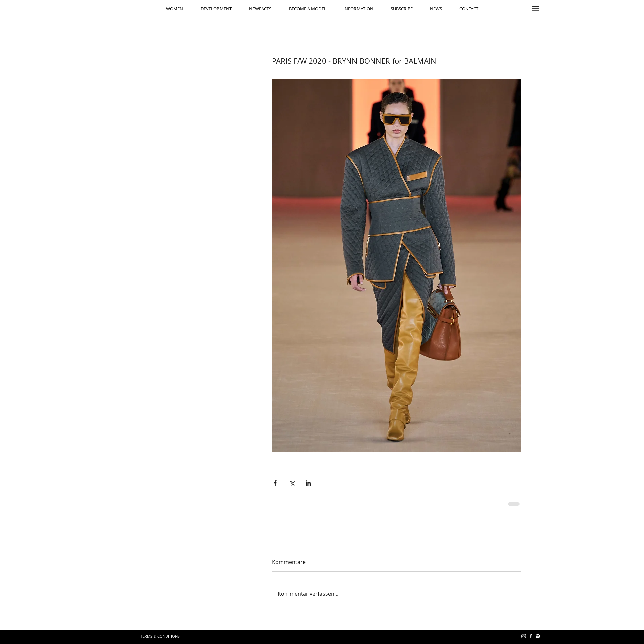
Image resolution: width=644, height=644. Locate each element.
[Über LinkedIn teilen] (308, 483)
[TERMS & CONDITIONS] (160, 636)
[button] (535, 8)
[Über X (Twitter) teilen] (292, 483)
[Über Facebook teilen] (275, 483)
